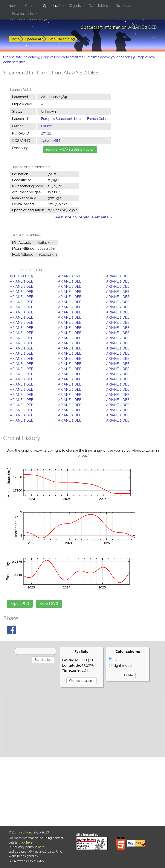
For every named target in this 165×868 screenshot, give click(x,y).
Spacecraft (34, 39)
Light (115, 659)
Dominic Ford (22, 832)
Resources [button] (124, 6)
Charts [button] (31, 6)
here (41, 847)
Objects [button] (75, 6)
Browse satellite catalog (22, 57)
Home (15, 39)
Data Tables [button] (99, 6)
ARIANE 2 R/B (70, 276)
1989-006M (50, 141)
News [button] (13, 6)
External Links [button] (23, 14)
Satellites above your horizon (108, 57)
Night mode (120, 666)
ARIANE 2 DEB (118, 276)
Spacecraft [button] (52, 6)
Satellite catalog (62, 39)
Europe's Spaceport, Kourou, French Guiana (75, 119)
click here (26, 842)
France (46, 126)
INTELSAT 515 (21, 276)
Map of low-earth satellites (63, 57)
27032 (46, 133)
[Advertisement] (82, 722)
